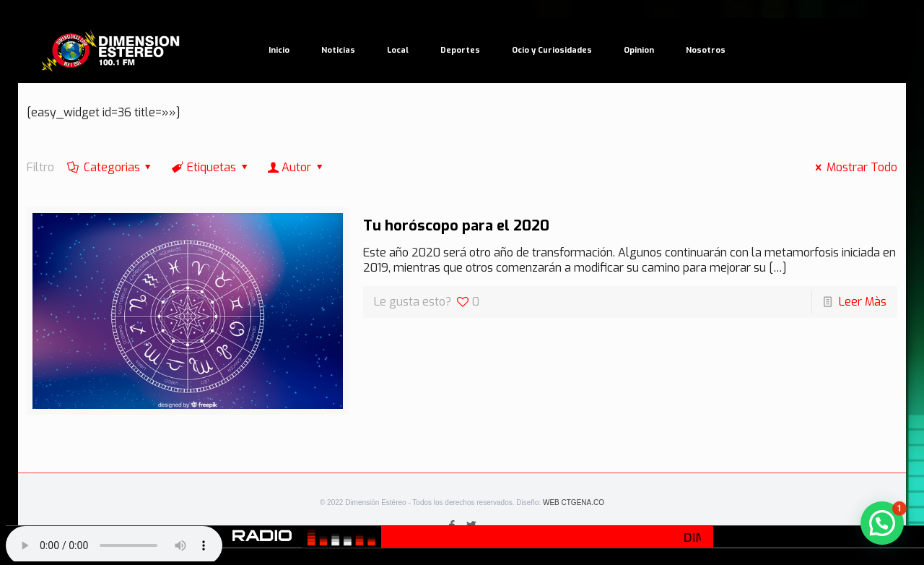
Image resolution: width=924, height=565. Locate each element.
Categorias (110, 167)
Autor (297, 167)
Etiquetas (211, 167)
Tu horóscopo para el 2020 (456, 226)
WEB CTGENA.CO (574, 503)
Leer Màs (863, 302)
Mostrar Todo (853, 167)
